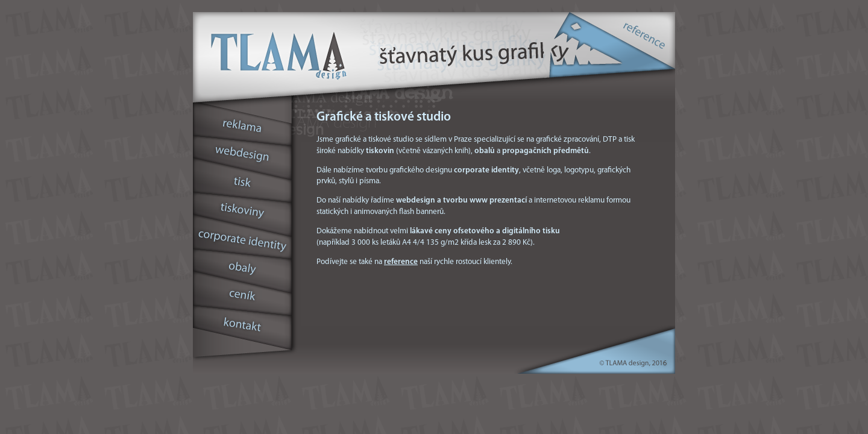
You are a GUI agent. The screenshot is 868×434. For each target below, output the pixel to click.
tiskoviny (244, 211)
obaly (244, 270)
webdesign (244, 154)
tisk (244, 182)
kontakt (244, 329)
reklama (244, 121)
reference (645, 33)
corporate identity (244, 241)
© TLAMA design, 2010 (633, 365)
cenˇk (244, 299)
